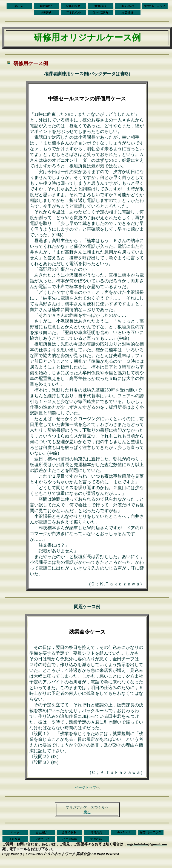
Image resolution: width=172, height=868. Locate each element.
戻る (87, 812)
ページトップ (85, 787)
